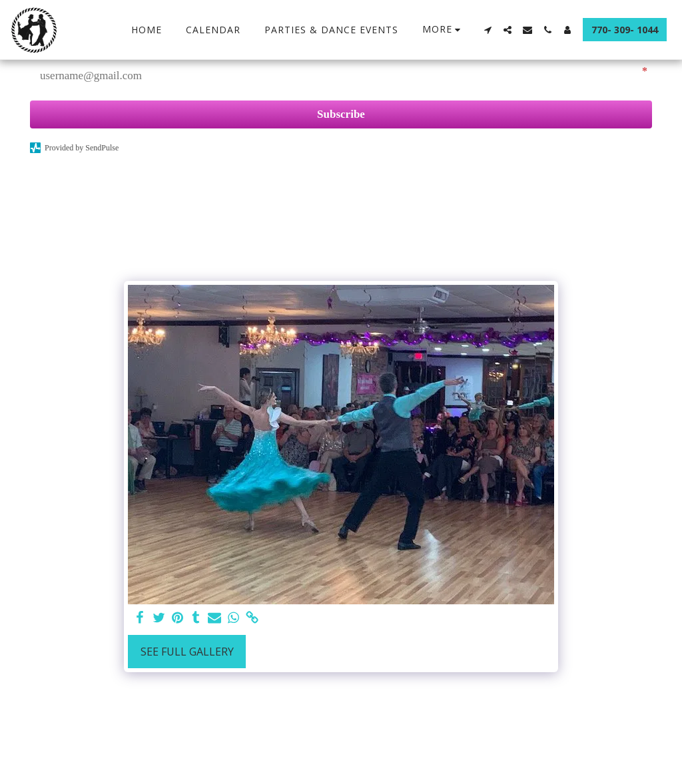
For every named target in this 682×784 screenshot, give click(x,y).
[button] (488, 30)
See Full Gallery (187, 652)
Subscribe (341, 114)
